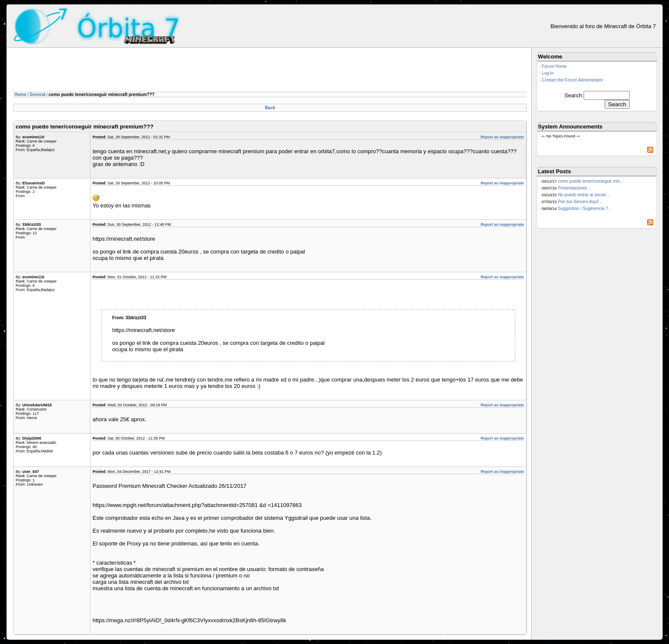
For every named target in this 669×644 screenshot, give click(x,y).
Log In (548, 73)
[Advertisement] (169, 71)
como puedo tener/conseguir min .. (590, 181)
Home (20, 95)
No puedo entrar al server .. (584, 195)
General (37, 95)
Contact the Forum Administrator (573, 80)
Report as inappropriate (502, 137)
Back (270, 108)
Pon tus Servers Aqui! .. (580, 202)
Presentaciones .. (574, 188)
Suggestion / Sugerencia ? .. (585, 208)
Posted (99, 137)
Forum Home (554, 66)
